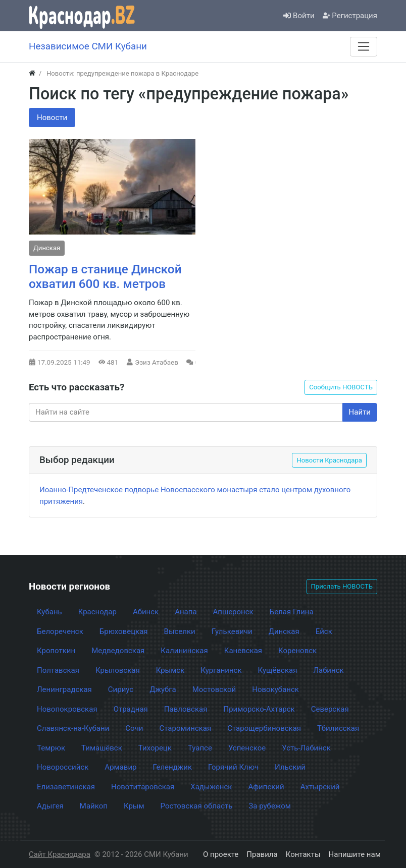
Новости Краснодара (329, 460)
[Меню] (364, 46)
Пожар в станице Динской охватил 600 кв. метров (105, 276)
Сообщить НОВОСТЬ (341, 387)
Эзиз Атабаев (157, 362)
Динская (47, 248)
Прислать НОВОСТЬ (342, 586)
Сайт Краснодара (60, 854)
